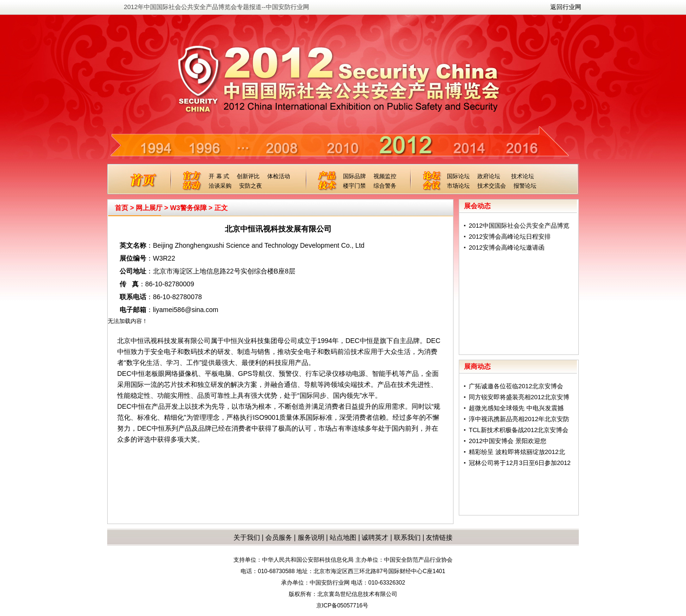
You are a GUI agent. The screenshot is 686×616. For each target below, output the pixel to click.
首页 (121, 208)
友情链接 (439, 537)
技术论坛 (523, 176)
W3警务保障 (188, 208)
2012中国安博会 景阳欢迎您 (508, 441)
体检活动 (279, 176)
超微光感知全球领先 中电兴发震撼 (516, 408)
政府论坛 (489, 176)
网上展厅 (149, 208)
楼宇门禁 (354, 186)
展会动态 (477, 206)
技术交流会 (492, 186)
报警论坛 (525, 186)
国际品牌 (354, 176)
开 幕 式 (219, 176)
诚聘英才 (375, 537)
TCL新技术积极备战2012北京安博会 (519, 430)
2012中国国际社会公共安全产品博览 (519, 226)
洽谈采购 (220, 186)
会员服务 (279, 537)
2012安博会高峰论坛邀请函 (507, 247)
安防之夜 (251, 186)
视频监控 (385, 176)
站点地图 (342, 537)
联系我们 (407, 537)
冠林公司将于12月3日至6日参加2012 (520, 463)
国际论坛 (458, 176)
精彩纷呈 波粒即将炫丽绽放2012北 (517, 452)
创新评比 (248, 176)
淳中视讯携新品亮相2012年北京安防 (519, 419)
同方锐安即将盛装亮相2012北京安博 (519, 397)
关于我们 (247, 537)
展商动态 (477, 366)
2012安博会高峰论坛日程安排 (510, 237)
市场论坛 (458, 186)
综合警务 (385, 186)
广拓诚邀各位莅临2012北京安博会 (516, 386)
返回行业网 (566, 7)
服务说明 (311, 537)
